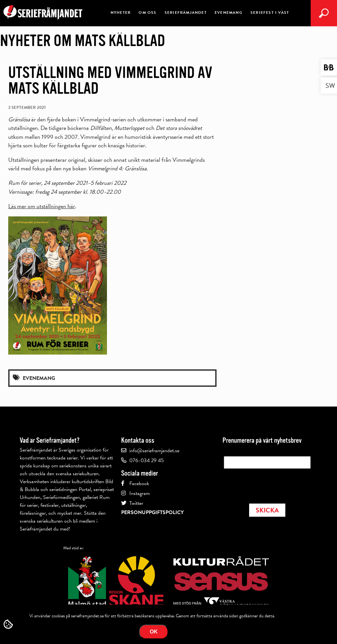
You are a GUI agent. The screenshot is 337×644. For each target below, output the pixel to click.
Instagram (140, 493)
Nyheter (121, 12)
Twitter (136, 503)
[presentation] (274, 484)
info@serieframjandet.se (154, 451)
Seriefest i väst (270, 12)
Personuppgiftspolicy (152, 512)
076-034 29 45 (147, 460)
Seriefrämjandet (186, 12)
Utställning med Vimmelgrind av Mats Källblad (110, 81)
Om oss (147, 12)
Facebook (139, 483)
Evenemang (229, 12)
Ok (154, 632)
